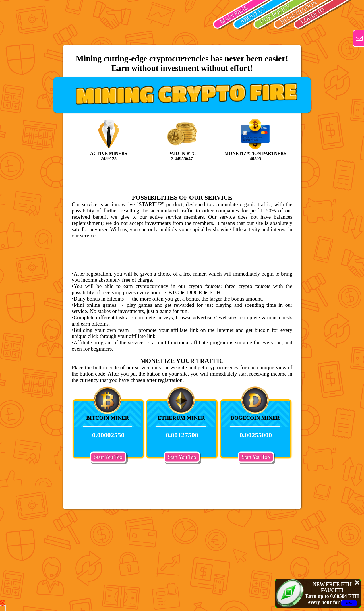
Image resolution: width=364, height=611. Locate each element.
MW (349, 603)
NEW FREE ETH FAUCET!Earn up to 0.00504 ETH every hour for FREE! (332, 593)
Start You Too (108, 457)
